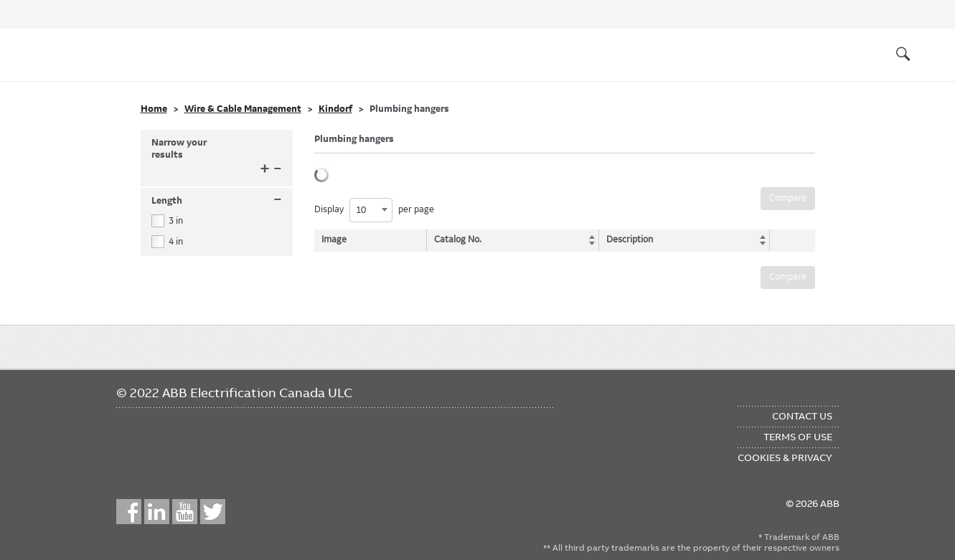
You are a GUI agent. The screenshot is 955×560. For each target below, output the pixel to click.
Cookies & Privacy (785, 457)
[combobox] (371, 210)
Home (154, 109)
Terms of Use (798, 437)
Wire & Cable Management (243, 109)
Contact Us (802, 416)
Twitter (213, 512)
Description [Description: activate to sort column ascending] (627, 239)
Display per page (374, 210)
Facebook (129, 512)
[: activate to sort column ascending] (789, 240)
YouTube (185, 512)
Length (217, 201)
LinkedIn (157, 512)
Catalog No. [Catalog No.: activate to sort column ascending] (459, 239)
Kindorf (335, 109)
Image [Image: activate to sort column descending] (334, 239)
